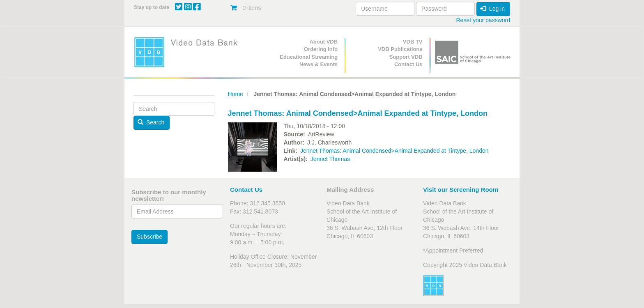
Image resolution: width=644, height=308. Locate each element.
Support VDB (406, 57)
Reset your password (483, 20)
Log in (492, 9)
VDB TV (413, 42)
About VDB (323, 42)
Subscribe (149, 237)
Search (151, 122)
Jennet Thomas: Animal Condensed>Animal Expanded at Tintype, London (394, 151)
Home (236, 94)
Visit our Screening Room (461, 190)
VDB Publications (400, 49)
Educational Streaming (309, 57)
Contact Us (408, 64)
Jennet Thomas (330, 159)
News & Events (319, 64)
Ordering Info (321, 49)
